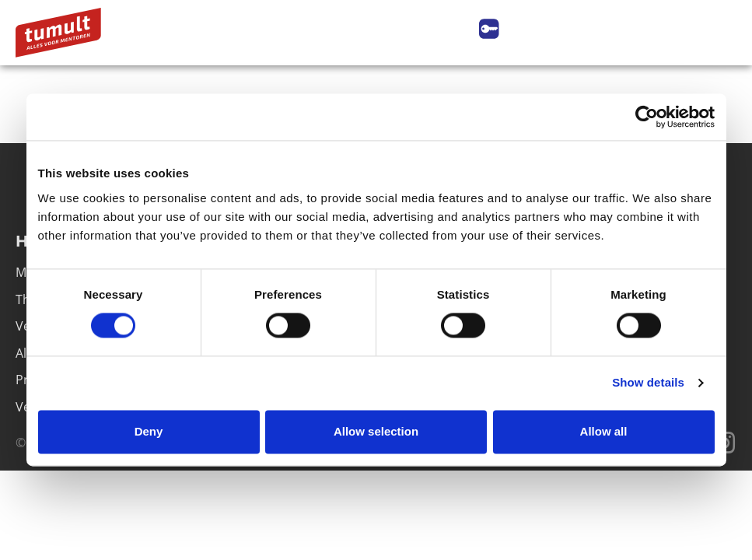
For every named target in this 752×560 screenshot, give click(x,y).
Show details (648, 383)
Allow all (604, 431)
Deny (149, 431)
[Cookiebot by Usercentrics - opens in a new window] (647, 117)
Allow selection (376, 431)
